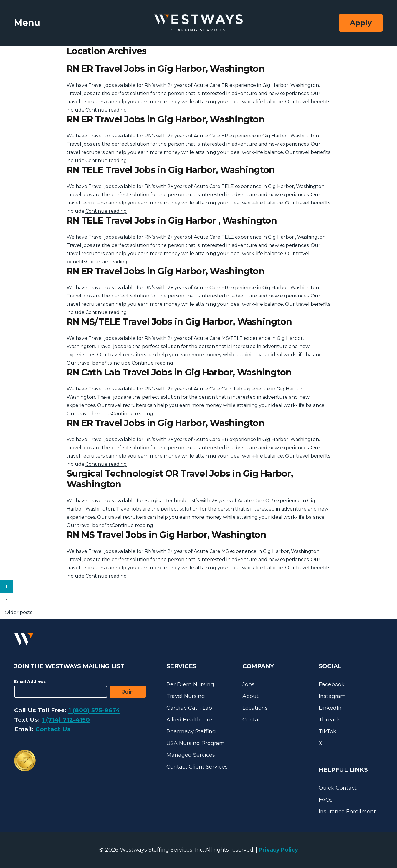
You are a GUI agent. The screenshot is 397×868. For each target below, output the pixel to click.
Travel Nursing (186, 696)
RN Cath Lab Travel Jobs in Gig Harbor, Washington (179, 372)
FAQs (326, 800)
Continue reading (106, 110)
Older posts (18, 612)
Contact (253, 720)
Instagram (332, 696)
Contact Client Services (197, 767)
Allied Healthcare (189, 720)
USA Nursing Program (196, 743)
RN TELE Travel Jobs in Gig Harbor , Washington (172, 221)
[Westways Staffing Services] (198, 23)
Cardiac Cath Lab (189, 708)
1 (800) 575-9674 (94, 710)
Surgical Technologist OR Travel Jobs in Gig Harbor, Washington (180, 479)
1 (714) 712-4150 (66, 720)
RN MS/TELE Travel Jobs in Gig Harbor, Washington (179, 322)
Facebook (332, 684)
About (250, 696)
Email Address (30, 681)
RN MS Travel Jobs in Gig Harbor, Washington (166, 535)
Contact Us (53, 729)
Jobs (248, 684)
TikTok (327, 731)
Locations (255, 708)
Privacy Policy (278, 850)
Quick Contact (338, 788)
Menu (27, 23)
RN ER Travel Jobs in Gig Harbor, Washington (166, 69)
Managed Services (191, 755)
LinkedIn (330, 708)
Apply (361, 23)
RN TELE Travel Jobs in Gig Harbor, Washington (171, 170)
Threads (330, 720)
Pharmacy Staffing (191, 731)
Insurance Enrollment (347, 812)
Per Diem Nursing (190, 684)
